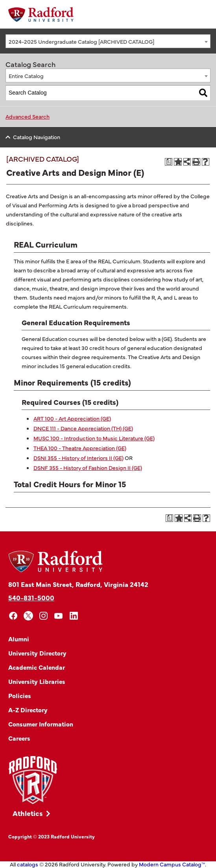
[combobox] (108, 41)
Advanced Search (28, 116)
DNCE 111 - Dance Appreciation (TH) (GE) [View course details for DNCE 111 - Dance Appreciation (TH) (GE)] (83, 428)
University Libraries (37, 681)
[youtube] (59, 616)
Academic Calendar (37, 667)
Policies (20, 695)
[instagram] (43, 616)
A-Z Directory (28, 710)
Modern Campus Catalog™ (172, 864)
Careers (19, 738)
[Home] (41, 14)
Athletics (28, 813)
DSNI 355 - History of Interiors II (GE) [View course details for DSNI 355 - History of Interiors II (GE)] (78, 458)
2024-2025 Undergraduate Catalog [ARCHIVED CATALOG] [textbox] (81, 41)
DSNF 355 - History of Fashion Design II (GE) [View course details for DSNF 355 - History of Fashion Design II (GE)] (88, 468)
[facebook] (13, 616)
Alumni (19, 639)
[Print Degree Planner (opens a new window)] (169, 162)
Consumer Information (41, 724)
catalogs (28, 864)
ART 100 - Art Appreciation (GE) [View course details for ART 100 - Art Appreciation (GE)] (72, 418)
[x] (29, 616)
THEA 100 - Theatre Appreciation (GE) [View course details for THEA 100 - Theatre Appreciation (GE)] (80, 448)
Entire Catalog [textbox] (26, 76)
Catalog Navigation (37, 137)
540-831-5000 (31, 597)
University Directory (37, 653)
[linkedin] (74, 616)
